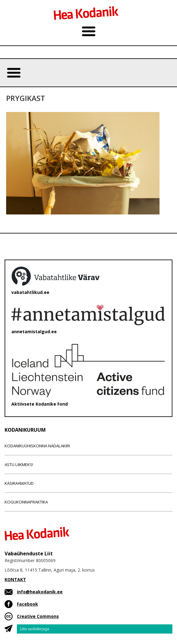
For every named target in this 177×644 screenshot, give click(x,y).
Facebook (27, 604)
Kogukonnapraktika (26, 502)
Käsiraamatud (19, 483)
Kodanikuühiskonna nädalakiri (37, 446)
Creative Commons (38, 616)
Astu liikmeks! (19, 465)
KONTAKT (15, 579)
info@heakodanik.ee (40, 592)
